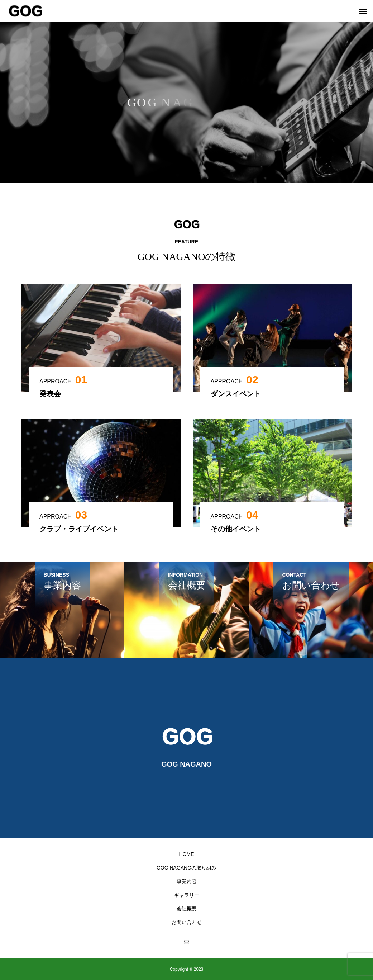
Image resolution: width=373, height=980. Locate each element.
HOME (187, 854)
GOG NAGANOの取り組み (186, 868)
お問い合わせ (187, 922)
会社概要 (187, 909)
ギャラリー (187, 895)
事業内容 (187, 881)
